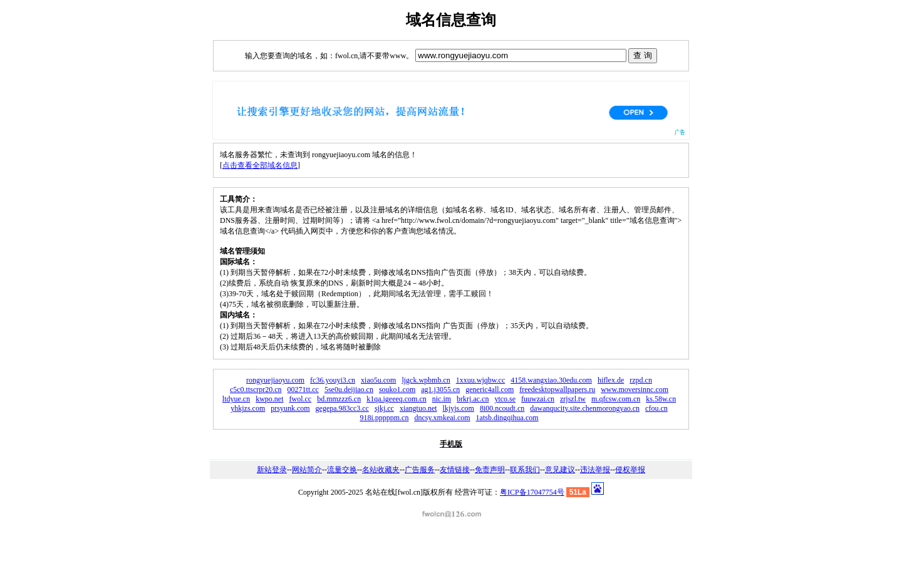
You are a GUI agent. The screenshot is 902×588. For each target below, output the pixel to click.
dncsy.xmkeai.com (442, 418)
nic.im (442, 399)
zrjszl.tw (573, 399)
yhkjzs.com (248, 408)
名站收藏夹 (381, 470)
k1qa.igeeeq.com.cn (397, 399)
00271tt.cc (303, 389)
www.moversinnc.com (635, 389)
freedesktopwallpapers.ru (557, 389)
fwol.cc (301, 399)
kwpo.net (269, 399)
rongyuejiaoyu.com (275, 380)
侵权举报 (630, 470)
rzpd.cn (641, 380)
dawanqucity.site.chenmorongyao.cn (585, 408)
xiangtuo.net (418, 408)
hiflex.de (611, 380)
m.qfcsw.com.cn (616, 399)
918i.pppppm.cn (384, 418)
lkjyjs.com (459, 408)
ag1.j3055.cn (440, 389)
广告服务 (420, 470)
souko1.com (397, 389)
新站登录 (272, 470)
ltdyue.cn (236, 399)
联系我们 (525, 470)
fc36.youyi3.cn (333, 380)
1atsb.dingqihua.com (507, 418)
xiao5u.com (378, 380)
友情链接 (455, 470)
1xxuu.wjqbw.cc (481, 380)
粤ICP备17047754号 (532, 492)
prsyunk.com (290, 408)
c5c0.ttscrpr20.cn (256, 389)
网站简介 (307, 470)
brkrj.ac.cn (473, 399)
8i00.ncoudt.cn (502, 408)
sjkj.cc (384, 408)
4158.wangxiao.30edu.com (551, 380)
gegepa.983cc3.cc (342, 408)
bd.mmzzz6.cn (339, 399)
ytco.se (505, 399)
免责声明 (490, 470)
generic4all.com (490, 389)
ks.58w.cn (661, 399)
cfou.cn (656, 408)
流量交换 (342, 470)
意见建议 (560, 470)
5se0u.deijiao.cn (349, 389)
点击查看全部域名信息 (260, 165)
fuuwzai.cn (538, 399)
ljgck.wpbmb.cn (426, 380)
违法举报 (595, 470)
